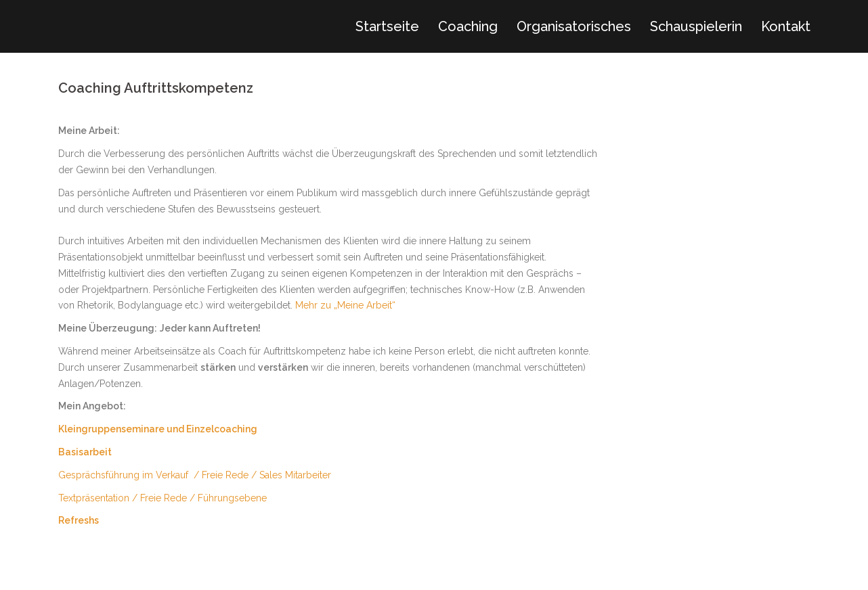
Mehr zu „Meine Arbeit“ (345, 305)
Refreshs (79, 520)
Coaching (468, 26)
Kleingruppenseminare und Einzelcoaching (158, 429)
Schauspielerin (696, 26)
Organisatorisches (574, 26)
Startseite (387, 26)
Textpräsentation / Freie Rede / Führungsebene (162, 498)
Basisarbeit (85, 452)
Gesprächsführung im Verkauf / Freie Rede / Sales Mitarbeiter (195, 475)
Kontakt (786, 26)
